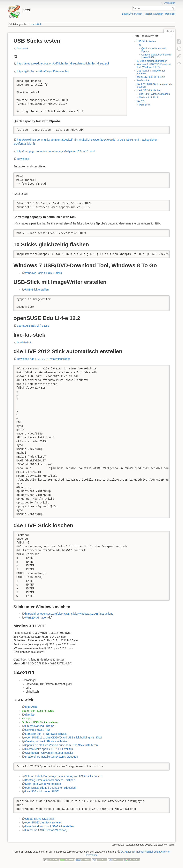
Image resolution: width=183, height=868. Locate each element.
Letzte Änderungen (132, 14)
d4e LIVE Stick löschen (149, 90)
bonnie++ (23, 48)
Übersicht (170, 14)
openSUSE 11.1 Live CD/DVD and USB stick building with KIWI (64, 737)
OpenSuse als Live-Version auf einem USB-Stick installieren (61, 745)
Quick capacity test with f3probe (154, 50)
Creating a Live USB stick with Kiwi (46, 741)
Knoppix (27, 718)
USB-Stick (144, 105)
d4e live (30, 715)
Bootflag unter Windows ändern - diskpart (50, 780)
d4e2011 (141, 101)
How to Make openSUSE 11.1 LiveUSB (49, 749)
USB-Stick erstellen (37, 290)
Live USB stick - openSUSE (42, 791)
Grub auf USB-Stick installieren (40, 722)
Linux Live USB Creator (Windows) (46, 830)
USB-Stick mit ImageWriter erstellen (151, 72)
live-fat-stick (143, 80)
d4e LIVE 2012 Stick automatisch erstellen (154, 85)
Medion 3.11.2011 (149, 97)
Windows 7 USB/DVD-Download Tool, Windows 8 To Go (154, 66)
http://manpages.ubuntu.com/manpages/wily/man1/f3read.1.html (56, 151)
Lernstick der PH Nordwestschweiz (46, 734)
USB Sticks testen (146, 41)
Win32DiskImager (36, 618)
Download (23, 159)
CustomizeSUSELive (38, 730)
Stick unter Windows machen (154, 94)
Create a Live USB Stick (40, 819)
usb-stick (36, 24)
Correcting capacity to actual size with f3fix (156, 56)
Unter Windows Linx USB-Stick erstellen (49, 826)
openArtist (31, 707)
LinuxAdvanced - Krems (40, 726)
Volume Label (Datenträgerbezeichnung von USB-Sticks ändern (64, 776)
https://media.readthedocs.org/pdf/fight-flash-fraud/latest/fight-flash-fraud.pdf (63, 63)
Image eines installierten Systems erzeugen (52, 757)
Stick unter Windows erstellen (43, 784)
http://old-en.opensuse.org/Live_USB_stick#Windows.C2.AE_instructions (69, 614)
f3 (140, 45)
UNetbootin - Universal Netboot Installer (49, 753)
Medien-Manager (154, 14)
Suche (173, 8)
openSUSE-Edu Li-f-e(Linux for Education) (51, 788)
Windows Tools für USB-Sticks (43, 273)
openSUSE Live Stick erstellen (44, 822)
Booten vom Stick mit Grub (38, 711)
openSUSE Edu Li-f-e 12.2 (151, 77)
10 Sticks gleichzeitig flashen (152, 61)
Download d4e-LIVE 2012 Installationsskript (43, 359)
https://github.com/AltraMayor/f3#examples (43, 71)
